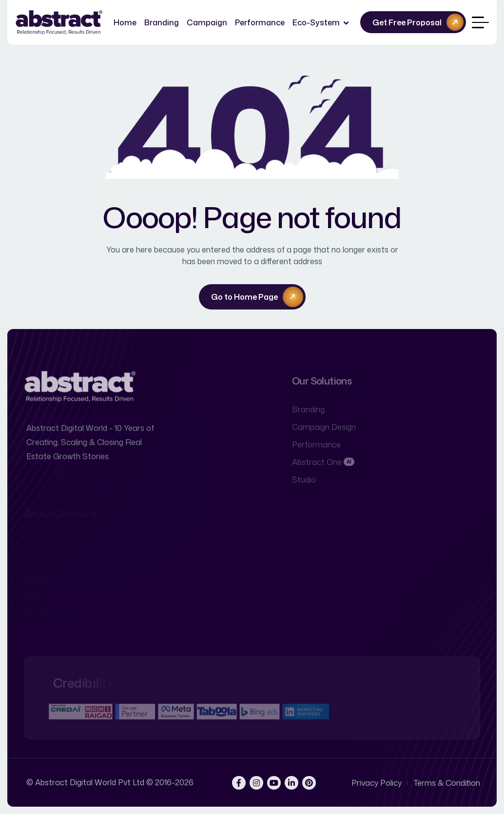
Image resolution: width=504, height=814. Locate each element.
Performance (260, 22)
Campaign (207, 22)
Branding (162, 22)
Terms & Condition (447, 783)
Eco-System (316, 22)
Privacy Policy (377, 783)
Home (125, 22)
